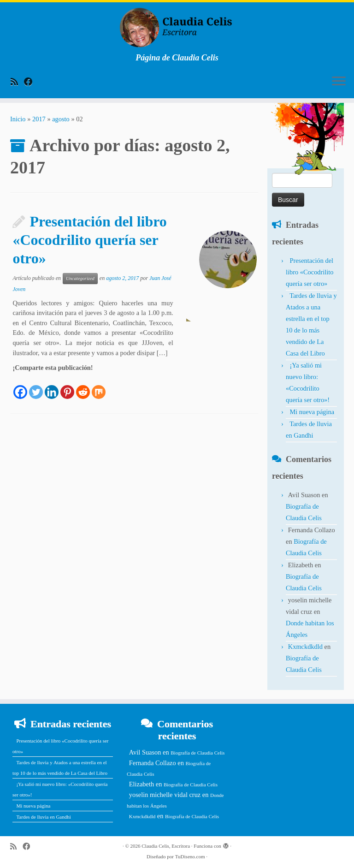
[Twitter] (36, 386)
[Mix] (99, 386)
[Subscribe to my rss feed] (17, 82)
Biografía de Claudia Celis (198, 753)
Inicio (18, 119)
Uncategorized (80, 278)
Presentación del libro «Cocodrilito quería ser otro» (89, 240)
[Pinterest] (67, 386)
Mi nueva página (312, 412)
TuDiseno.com (190, 856)
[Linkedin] (52, 386)
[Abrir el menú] (339, 82)
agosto (61, 119)
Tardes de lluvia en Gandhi (43, 817)
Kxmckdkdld (305, 647)
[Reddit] (83, 386)
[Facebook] (20, 386)
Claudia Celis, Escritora (166, 846)
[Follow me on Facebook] (31, 82)
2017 (39, 119)
